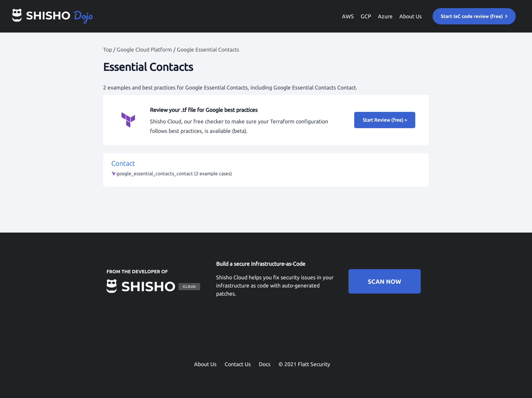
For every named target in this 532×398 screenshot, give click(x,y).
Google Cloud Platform (144, 49)
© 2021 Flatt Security (304, 364)
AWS (348, 16)
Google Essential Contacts (208, 49)
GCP (366, 16)
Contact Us (238, 364)
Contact (266, 169)
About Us (411, 16)
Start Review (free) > (385, 120)
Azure (385, 16)
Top (108, 49)
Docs (265, 364)
